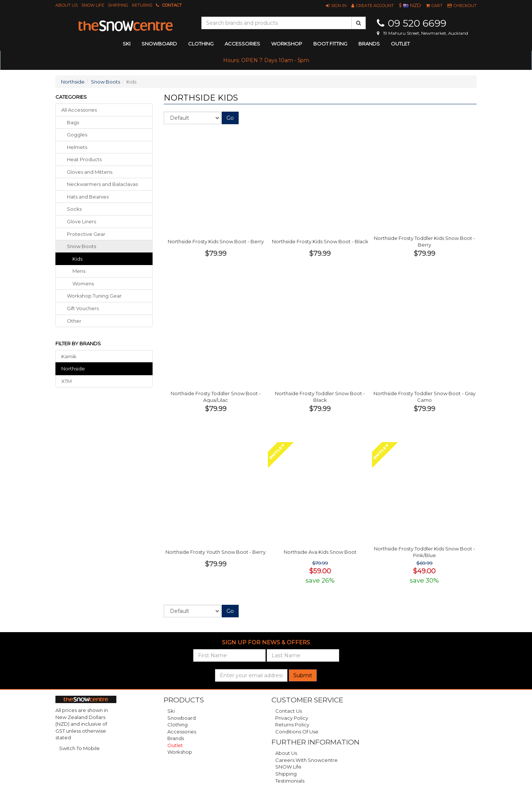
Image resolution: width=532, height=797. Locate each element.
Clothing (178, 725)
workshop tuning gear (94, 296)
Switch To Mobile (79, 748)
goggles (77, 135)
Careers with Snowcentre (306, 760)
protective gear (86, 234)
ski (127, 44)
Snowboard (182, 718)
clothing (201, 44)
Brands (369, 44)
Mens (79, 271)
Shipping (118, 5)
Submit (303, 675)
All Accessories (79, 110)
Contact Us (289, 711)
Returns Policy (292, 725)
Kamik (69, 356)
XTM (66, 381)
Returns (142, 5)
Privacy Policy (292, 718)
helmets (77, 147)
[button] (336, 6)
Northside (73, 82)
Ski (171, 711)
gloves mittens (90, 172)
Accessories (182, 732)
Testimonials (290, 781)
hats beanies (88, 197)
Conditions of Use (297, 732)
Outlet (400, 44)
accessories (242, 44)
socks (74, 209)
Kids (77, 259)
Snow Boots (105, 82)
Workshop (287, 44)
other (74, 321)
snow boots (81, 246)
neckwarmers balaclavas (102, 184)
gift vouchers (83, 308)
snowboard (159, 44)
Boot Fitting (330, 44)
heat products (84, 159)
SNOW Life (93, 5)
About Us (66, 5)
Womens (83, 284)
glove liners (81, 221)
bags (73, 122)
